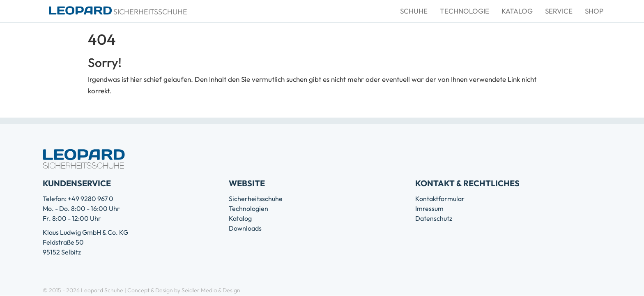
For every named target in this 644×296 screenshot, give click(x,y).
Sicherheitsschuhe (256, 199)
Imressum (429, 208)
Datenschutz (434, 218)
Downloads (245, 228)
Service (559, 11)
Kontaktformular (440, 199)
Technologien (248, 208)
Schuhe (414, 11)
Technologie (465, 11)
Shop (594, 11)
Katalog (517, 11)
